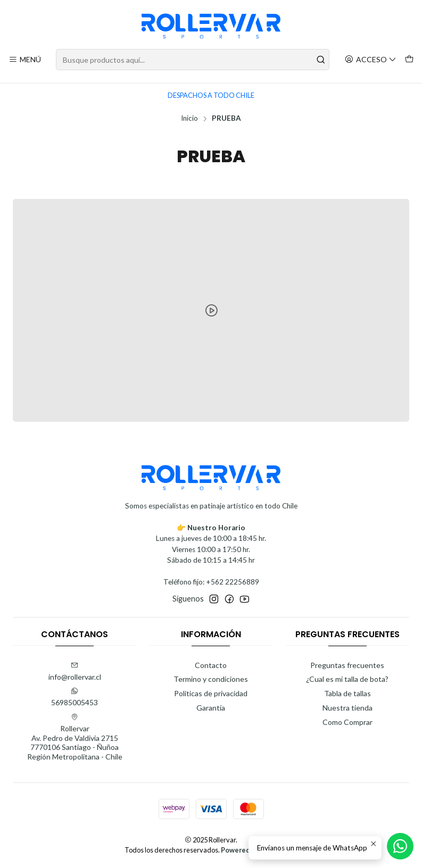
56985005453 (75, 697)
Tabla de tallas (347, 693)
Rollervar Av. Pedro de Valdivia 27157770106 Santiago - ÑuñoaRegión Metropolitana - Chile (75, 737)
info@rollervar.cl (75, 671)
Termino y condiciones (211, 679)
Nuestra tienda (347, 708)
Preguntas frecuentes (347, 665)
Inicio (189, 119)
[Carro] (409, 60)
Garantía (211, 708)
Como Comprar (347, 722)
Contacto (211, 665)
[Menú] (25, 60)
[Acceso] (371, 60)
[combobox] (193, 60)
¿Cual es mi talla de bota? (347, 679)
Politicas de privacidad (211, 693)
